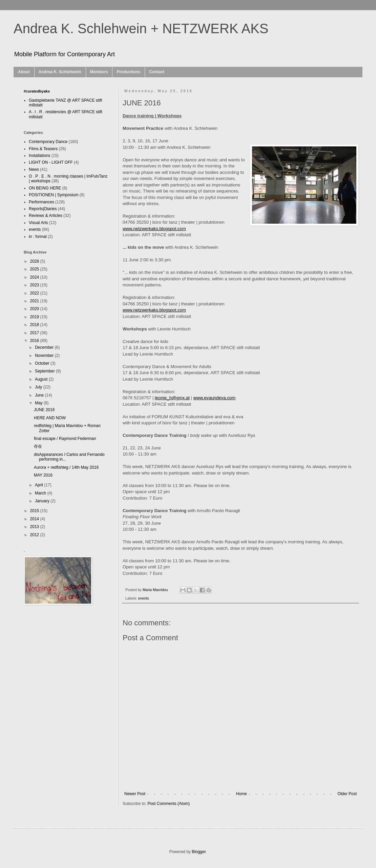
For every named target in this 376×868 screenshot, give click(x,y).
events (144, 598)
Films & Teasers (43, 149)
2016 (35, 341)
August (42, 379)
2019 (35, 317)
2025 (35, 269)
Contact (157, 72)
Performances (41, 202)
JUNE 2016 (44, 410)
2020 (35, 309)
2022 (35, 293)
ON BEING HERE (45, 188)
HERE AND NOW (50, 418)
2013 (35, 527)
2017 (35, 333)
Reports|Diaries (43, 209)
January (43, 501)
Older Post (347, 794)
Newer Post (135, 794)
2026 (35, 261)
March (41, 493)
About (24, 72)
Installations (39, 156)
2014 (35, 519)
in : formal (38, 237)
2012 (35, 535)
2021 (35, 301)
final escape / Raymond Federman (65, 439)
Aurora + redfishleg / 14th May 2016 (66, 467)
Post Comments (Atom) (169, 804)
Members (99, 72)
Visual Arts (38, 223)
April (39, 485)
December (45, 347)
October (43, 363)
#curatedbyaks (37, 91)
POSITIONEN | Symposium (54, 195)
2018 (35, 325)
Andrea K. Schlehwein (60, 72)
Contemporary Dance (48, 142)
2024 (35, 277)
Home (242, 794)
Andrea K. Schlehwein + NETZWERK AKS (141, 28)
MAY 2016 (43, 475)
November (45, 356)
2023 (35, 285)
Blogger (199, 852)
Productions (128, 72)
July (39, 387)
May (39, 403)
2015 (35, 511)
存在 (38, 446)
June (40, 395)
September (45, 371)
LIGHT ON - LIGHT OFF (51, 162)
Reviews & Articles (46, 216)
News (34, 169)
